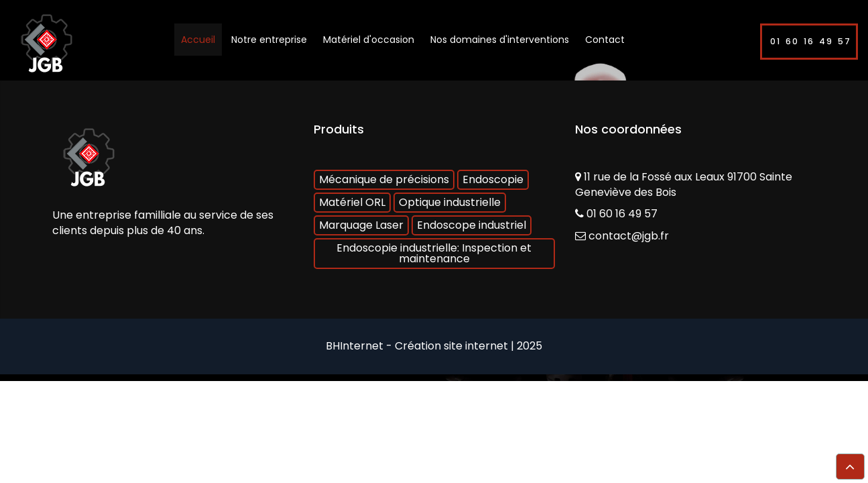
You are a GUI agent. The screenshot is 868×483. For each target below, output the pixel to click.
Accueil (198, 40)
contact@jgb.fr (629, 236)
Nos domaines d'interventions (500, 40)
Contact (605, 40)
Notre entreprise (269, 40)
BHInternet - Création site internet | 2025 (434, 346)
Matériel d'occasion (369, 40)
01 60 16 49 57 (811, 41)
